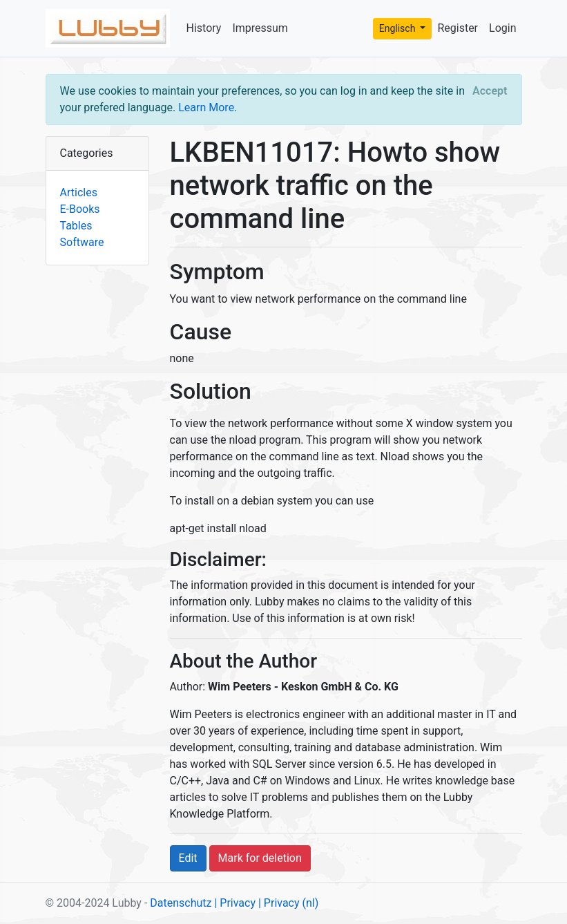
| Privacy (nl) (288, 903)
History (204, 28)
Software (82, 242)
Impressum (260, 28)
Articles (79, 192)
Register (458, 28)
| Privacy (235, 903)
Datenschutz (181, 903)
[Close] (490, 91)
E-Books (80, 209)
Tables (76, 226)
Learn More (206, 107)
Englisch (398, 28)
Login (502, 28)
